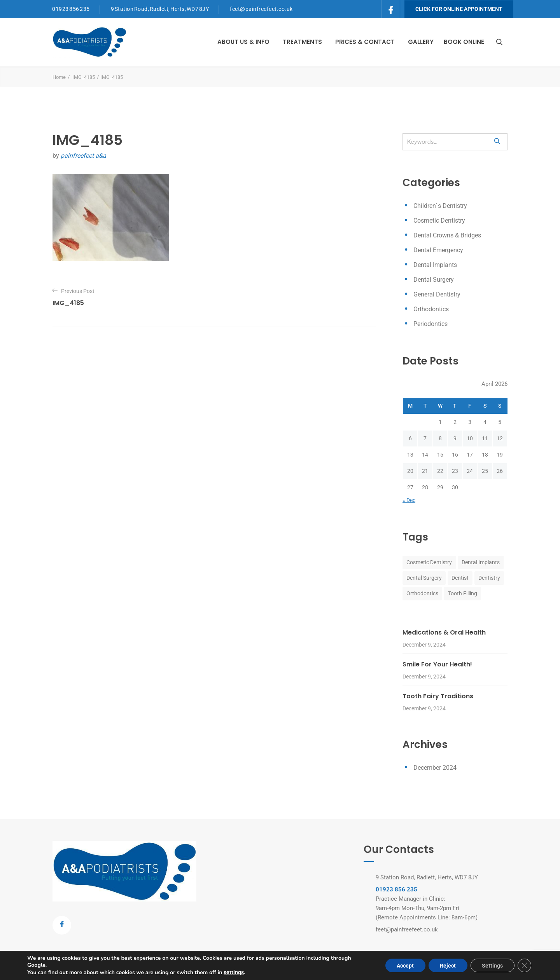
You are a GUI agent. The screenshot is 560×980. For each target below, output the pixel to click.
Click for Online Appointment (459, 9)
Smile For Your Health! (437, 664)
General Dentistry (437, 294)
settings (234, 972)
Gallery (421, 42)
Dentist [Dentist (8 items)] (460, 578)
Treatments (302, 42)
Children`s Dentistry (440, 206)
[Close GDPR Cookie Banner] (524, 966)
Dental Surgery (434, 280)
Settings (492, 966)
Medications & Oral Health (444, 632)
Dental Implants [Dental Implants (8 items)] (481, 562)
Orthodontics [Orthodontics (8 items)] (422, 593)
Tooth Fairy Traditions (438, 696)
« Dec (409, 500)
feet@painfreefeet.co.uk (261, 9)
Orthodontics (431, 309)
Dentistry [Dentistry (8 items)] (489, 578)
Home (59, 77)
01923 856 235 (71, 9)
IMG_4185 (84, 77)
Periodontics (430, 324)
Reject (447, 966)
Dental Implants (435, 265)
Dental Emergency (438, 250)
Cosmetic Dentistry (439, 221)
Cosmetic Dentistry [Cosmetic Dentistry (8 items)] (429, 562)
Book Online (464, 42)
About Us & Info (243, 42)
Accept (404, 966)
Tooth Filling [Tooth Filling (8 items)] (463, 593)
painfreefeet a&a (83, 156)
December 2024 (435, 768)
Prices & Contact (365, 42)
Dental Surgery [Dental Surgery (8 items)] (424, 578)
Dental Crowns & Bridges (447, 235)
